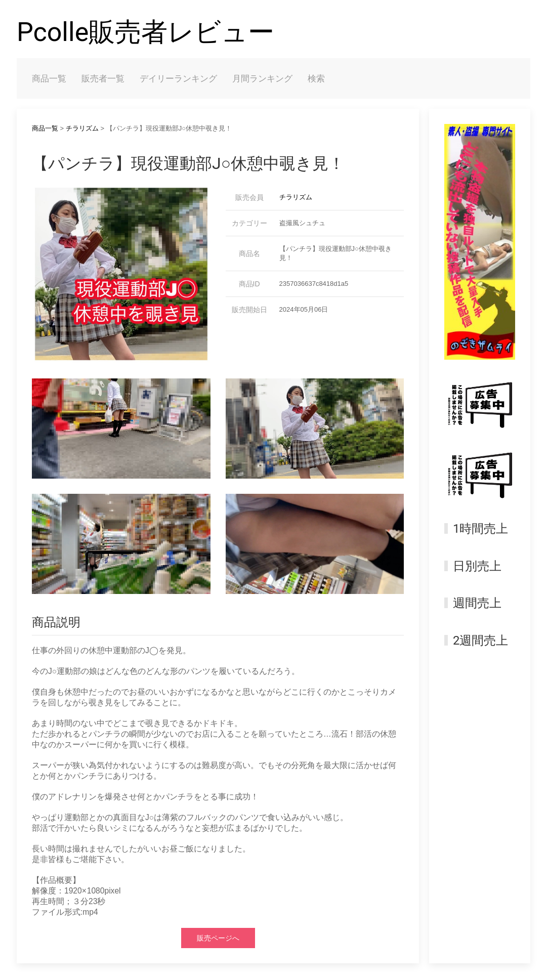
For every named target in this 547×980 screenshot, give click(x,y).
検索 (316, 78)
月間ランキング (262, 78)
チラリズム (82, 128)
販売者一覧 (103, 78)
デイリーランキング (178, 78)
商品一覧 (49, 78)
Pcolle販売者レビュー (145, 32)
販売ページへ (218, 938)
